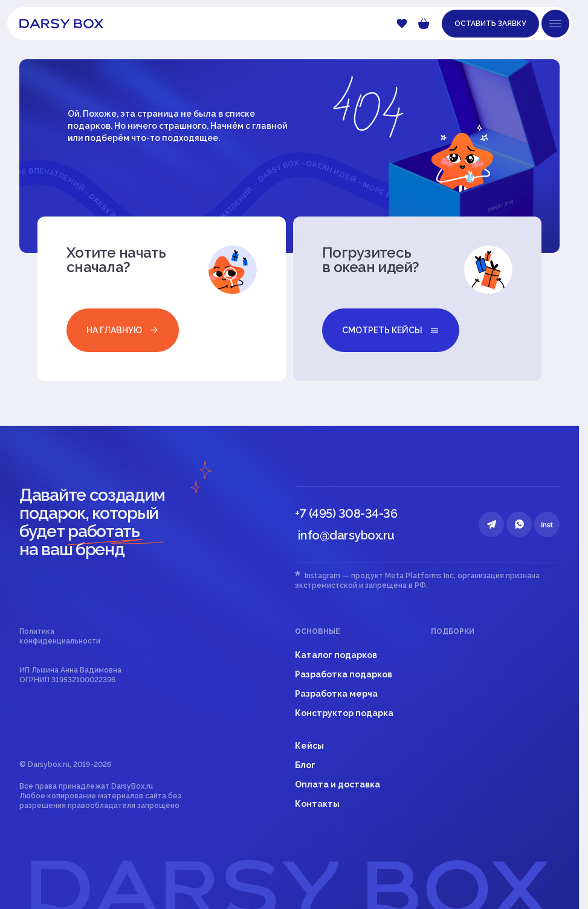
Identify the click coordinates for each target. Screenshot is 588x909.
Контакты (317, 804)
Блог (305, 765)
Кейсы (309, 746)
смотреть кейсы (391, 330)
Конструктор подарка (344, 713)
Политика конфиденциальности (60, 636)
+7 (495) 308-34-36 (346, 513)
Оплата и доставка (338, 784)
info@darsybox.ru (346, 535)
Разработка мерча (336, 694)
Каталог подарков (336, 655)
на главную (123, 330)
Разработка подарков (344, 674)
